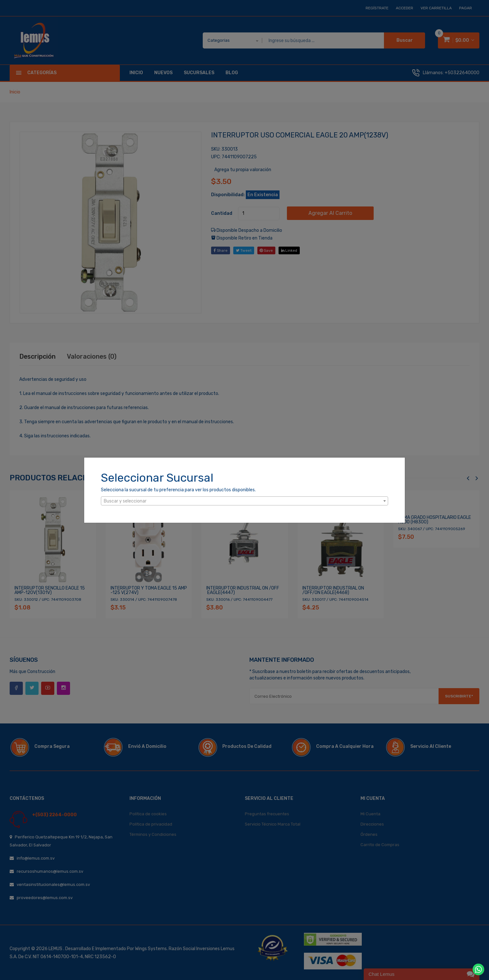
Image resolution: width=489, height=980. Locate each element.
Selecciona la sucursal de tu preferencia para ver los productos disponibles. (178, 490)
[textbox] (245, 501)
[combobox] (245, 501)
